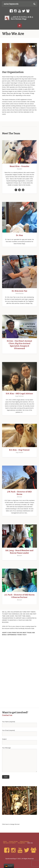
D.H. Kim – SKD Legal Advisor (19, 394)
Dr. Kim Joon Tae (19, 291)
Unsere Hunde (13, 841)
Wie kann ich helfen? (10, 843)
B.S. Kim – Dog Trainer (19, 450)
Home (5, 841)
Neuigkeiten (22, 843)
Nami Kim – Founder (19, 166)
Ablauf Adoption (25, 841)
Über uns (30, 843)
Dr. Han (19, 235)
